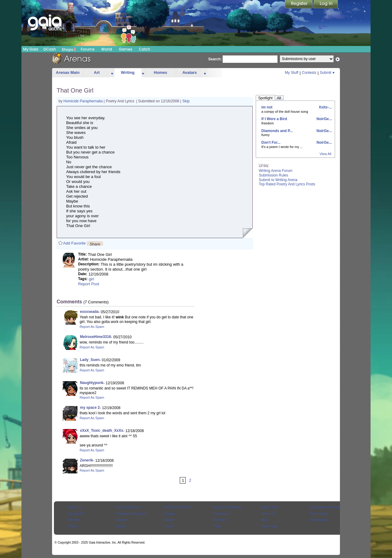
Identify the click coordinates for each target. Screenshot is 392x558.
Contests (309, 73)
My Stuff (292, 73)
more (112, 73)
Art (97, 72)
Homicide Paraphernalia (83, 101)
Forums (87, 49)
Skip (186, 101)
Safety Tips (270, 507)
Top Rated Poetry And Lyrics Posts (287, 184)
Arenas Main (68, 72)
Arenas (170, 514)
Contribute (221, 514)
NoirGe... (324, 119)
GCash (50, 49)
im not (267, 107)
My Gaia (30, 49)
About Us (75, 507)
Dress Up (268, 514)
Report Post (89, 284)
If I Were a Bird (274, 119)
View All (326, 154)
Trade (217, 526)
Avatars (189, 72)
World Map (269, 526)
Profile (72, 526)
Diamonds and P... (277, 131)
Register (299, 5)
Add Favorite (74, 243)
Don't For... (271, 142)
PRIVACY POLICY (178, 507)
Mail (264, 520)
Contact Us (76, 514)
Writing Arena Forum (276, 171)
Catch (145, 49)
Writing (128, 72)
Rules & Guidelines (227, 507)
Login (326, 5)
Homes (160, 72)
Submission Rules (273, 175)
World (107, 49)
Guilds (169, 520)
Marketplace (319, 520)
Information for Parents (327, 507)
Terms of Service (129, 507)
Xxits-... (325, 107)
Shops (69, 49)
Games (126, 49)
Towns (169, 526)
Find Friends (319, 514)
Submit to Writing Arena (278, 180)
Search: (215, 59)
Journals (219, 520)
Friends (73, 520)
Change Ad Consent (131, 514)
